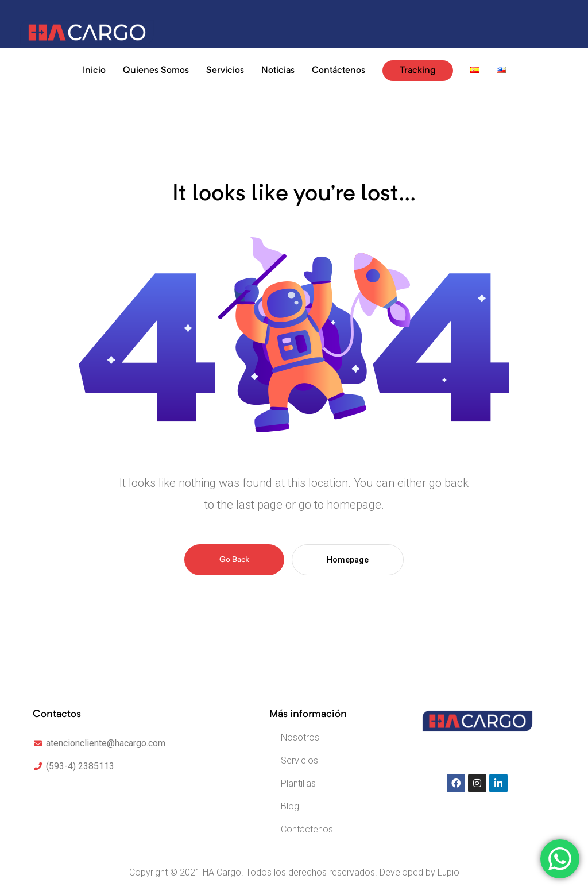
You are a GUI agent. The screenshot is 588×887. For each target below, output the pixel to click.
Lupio (448, 872)
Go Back (234, 560)
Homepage (348, 560)
